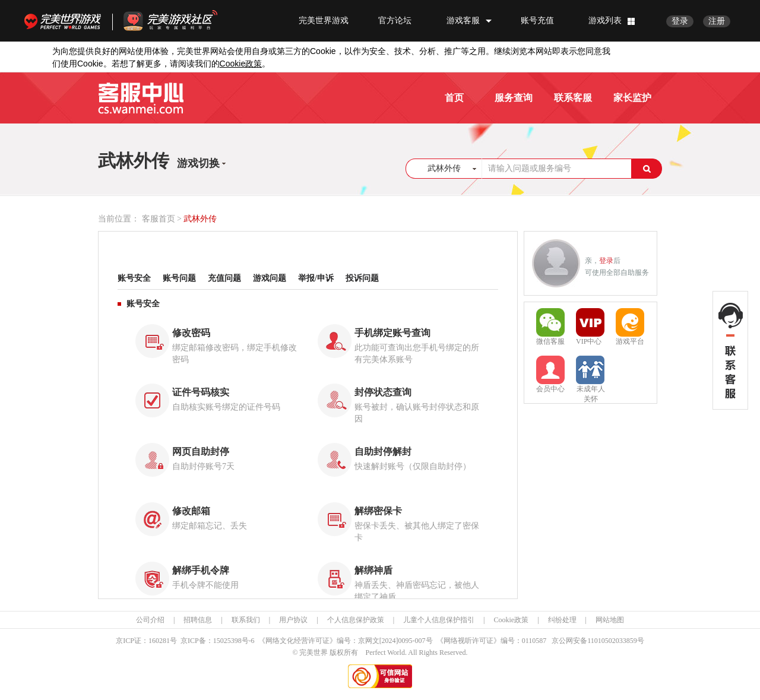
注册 (717, 21)
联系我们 (246, 620)
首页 (454, 98)
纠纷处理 (562, 620)
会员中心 (550, 374)
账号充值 (537, 20)
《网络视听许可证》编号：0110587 (492, 641)
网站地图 (610, 620)
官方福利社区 (181, 21)
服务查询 (514, 98)
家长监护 (632, 98)
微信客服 (550, 327)
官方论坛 (395, 20)
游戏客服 (463, 20)
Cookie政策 (511, 620)
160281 (159, 641)
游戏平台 (630, 327)
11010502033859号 (616, 641)
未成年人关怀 (590, 375)
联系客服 (573, 98)
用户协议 (293, 620)
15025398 (227, 641)
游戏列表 (605, 20)
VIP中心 (590, 327)
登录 (680, 21)
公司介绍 (150, 620)
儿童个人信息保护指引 (439, 620)
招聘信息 (198, 620)
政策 (241, 64)
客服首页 (159, 219)
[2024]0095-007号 (406, 641)
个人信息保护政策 (356, 620)
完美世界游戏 (65, 21)
